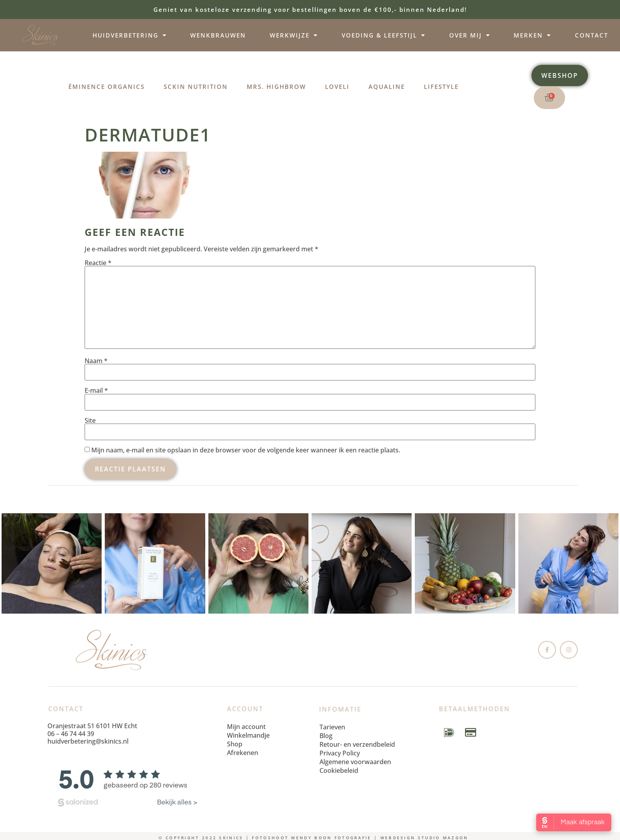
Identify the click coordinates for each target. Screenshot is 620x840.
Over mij (470, 35)
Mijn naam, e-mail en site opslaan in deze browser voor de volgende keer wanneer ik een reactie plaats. (246, 450)
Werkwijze (294, 35)
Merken (532, 35)
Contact (592, 35)
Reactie (98, 263)
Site (90, 420)
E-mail (96, 390)
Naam (96, 361)
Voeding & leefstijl (384, 35)
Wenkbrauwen (218, 35)
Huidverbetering (130, 35)
